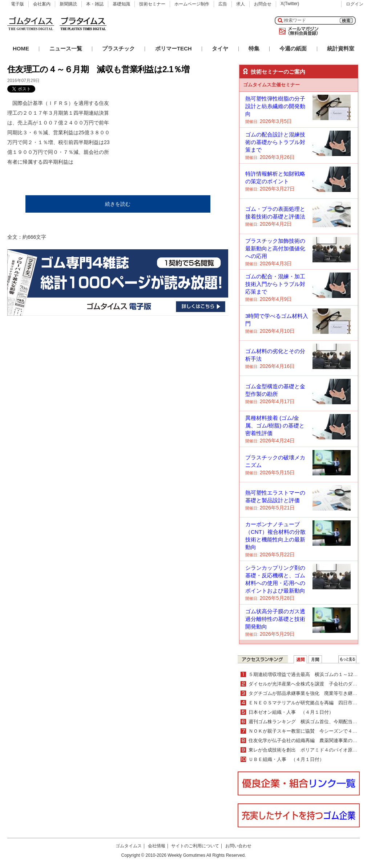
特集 (254, 48)
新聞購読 (68, 4)
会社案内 (42, 4)
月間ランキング (315, 659)
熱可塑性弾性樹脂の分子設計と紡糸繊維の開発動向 (275, 106)
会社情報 (157, 846)
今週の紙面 (293, 48)
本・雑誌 (95, 4)
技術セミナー (152, 4)
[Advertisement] (174, 144)
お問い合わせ (238, 846)
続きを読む (118, 204)
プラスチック (118, 48)
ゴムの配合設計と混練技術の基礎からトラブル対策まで (275, 142)
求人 (241, 4)
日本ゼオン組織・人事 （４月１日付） (291, 712)
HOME (21, 48)
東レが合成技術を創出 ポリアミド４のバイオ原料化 (305, 750)
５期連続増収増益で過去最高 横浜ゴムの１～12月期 (305, 674)
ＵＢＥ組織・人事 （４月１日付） (286, 759)
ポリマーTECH (174, 48)
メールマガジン (297, 31)
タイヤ (220, 48)
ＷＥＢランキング (347, 659)
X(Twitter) (290, 4)
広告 (223, 4)
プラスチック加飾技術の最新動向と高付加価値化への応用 (275, 248)
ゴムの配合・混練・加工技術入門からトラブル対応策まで (275, 284)
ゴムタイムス (129, 846)
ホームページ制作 (192, 4)
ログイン (355, 4)
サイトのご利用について (195, 846)
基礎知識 (121, 4)
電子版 (17, 4)
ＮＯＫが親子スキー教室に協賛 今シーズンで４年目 (305, 731)
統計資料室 (341, 48)
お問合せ (263, 4)
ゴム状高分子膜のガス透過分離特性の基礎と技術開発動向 (275, 619)
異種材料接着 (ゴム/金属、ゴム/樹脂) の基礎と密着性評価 (275, 425)
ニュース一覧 (66, 48)
